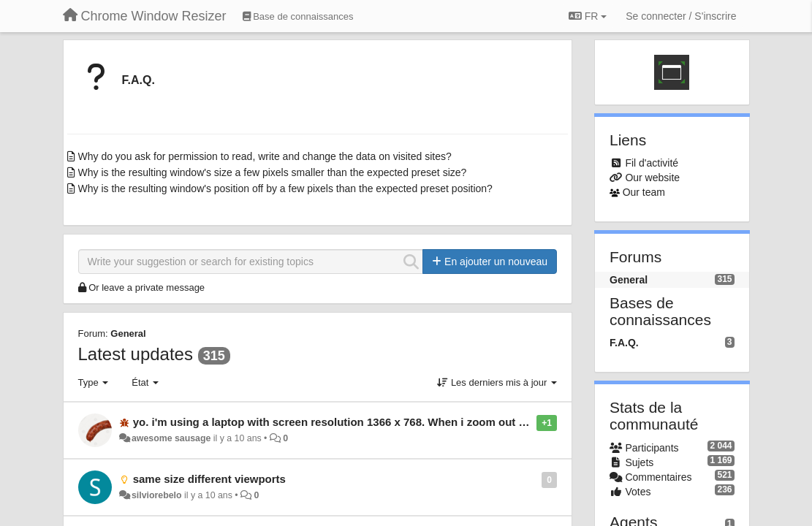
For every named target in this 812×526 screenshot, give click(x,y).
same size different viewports (209, 479)
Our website (652, 178)
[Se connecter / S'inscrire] (681, 16)
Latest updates (136, 354)
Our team (644, 192)
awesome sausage (171, 438)
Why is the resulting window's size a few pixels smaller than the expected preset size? (273, 172)
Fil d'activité (652, 163)
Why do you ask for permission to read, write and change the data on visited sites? (265, 156)
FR (588, 16)
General (128, 333)
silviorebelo (157, 495)
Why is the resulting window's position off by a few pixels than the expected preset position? (285, 188)
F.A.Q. (139, 80)
